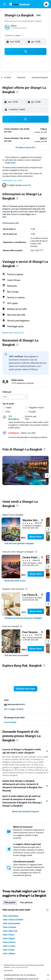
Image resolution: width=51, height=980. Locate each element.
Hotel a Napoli (9, 938)
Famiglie (32, 412)
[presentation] (17, 92)
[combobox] (15, 397)
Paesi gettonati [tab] (26, 902)
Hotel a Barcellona (11, 916)
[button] (5, 4)
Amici (8, 412)
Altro (4, 217)
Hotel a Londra (9, 946)
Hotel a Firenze (9, 942)
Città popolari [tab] (10, 902)
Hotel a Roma (9, 935)
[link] (19, 543)
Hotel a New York (10, 931)
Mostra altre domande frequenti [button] (25, 812)
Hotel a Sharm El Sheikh (13, 920)
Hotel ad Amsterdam (12, 923)
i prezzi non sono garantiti (19, 967)
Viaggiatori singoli (36, 408)
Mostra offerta (36, 537)
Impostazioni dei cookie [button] (12, 180)
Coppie (9, 408)
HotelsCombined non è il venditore (27, 975)
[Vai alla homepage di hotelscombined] (19, 4)
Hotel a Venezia (9, 927)
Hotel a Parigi (9, 950)
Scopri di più (10, 163)
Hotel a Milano (9, 954)
